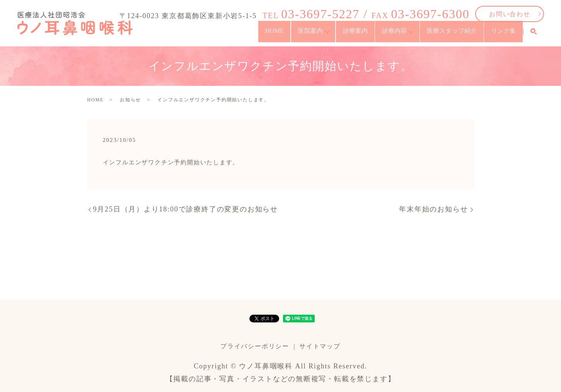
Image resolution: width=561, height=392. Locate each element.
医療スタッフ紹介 (429, 34)
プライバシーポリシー (255, 346)
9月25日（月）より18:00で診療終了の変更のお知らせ (186, 209)
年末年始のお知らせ (433, 209)
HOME (197, 34)
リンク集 (497, 34)
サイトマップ (320, 346)
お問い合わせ (510, 14)
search (534, 35)
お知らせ (130, 100)
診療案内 (304, 34)
